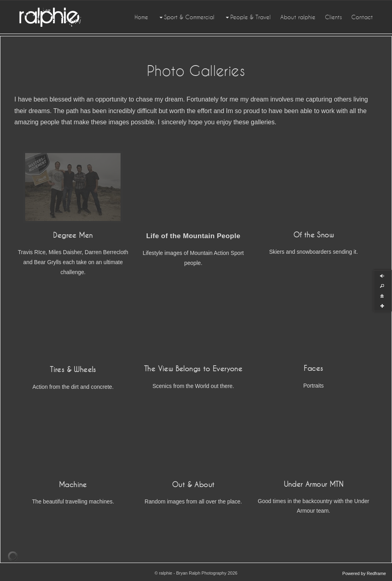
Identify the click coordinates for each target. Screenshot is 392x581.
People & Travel (247, 17)
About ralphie (298, 17)
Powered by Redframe (364, 573)
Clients (333, 17)
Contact (362, 17)
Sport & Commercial (186, 17)
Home (141, 17)
